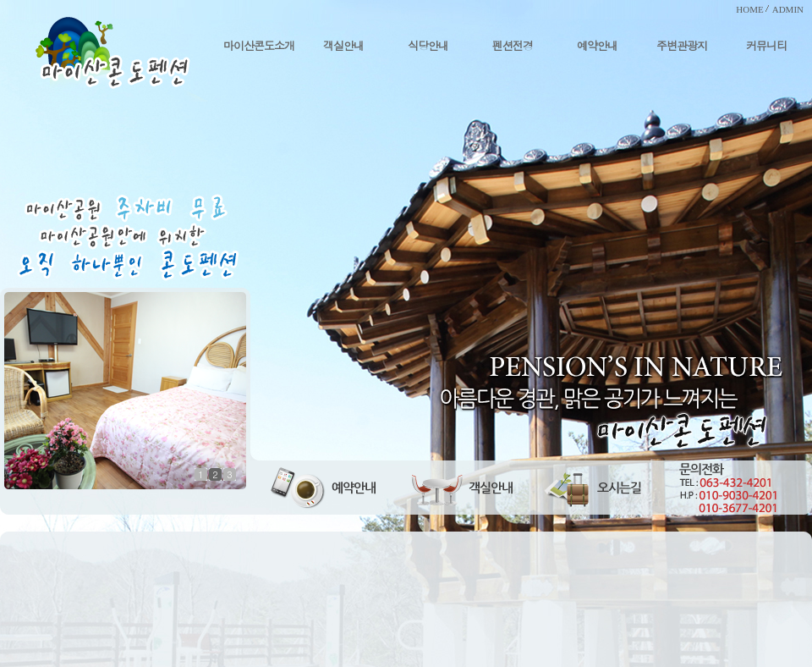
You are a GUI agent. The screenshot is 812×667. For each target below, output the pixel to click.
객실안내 (343, 45)
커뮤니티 (766, 45)
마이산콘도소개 (259, 45)
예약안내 (597, 45)
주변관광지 (682, 45)
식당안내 (428, 45)
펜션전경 (513, 45)
